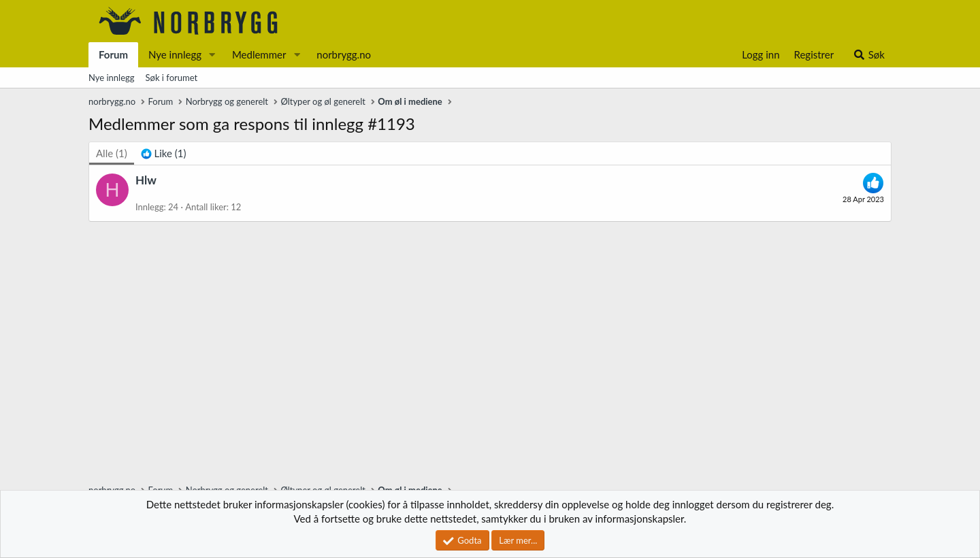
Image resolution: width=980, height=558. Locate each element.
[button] (212, 55)
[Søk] (869, 55)
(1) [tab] (112, 153)
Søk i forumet (172, 78)
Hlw (146, 180)
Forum (113, 54)
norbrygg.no (344, 54)
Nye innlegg (175, 54)
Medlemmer (259, 54)
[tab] (164, 153)
